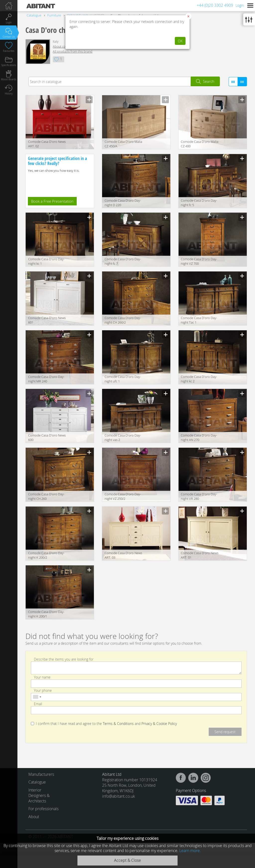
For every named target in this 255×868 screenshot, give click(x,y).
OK (180, 41)
